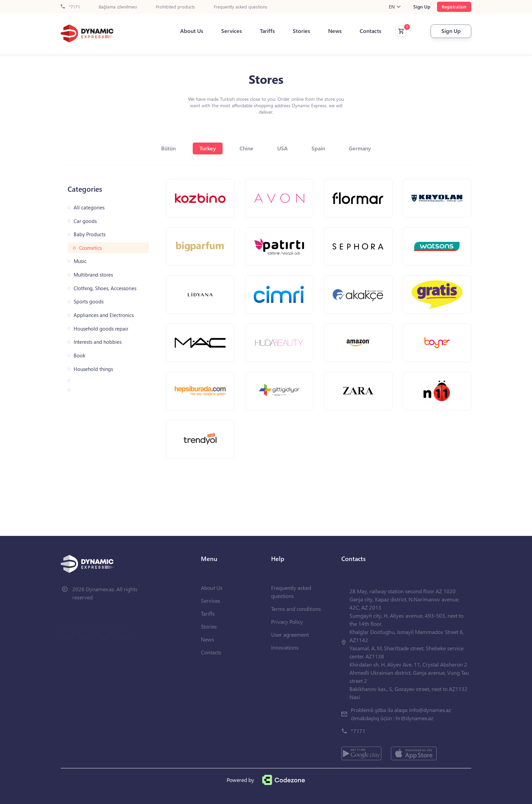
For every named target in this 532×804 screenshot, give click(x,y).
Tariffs (267, 31)
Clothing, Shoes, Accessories (105, 288)
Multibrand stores (93, 275)
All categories (89, 208)
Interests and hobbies (98, 342)
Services (232, 31)
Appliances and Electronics (104, 315)
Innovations (285, 647)
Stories (301, 31)
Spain (318, 148)
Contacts (370, 31)
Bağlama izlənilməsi (118, 7)
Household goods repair (101, 329)
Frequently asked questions (241, 7)
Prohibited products (175, 7)
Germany (360, 148)
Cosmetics (90, 248)
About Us (192, 31)
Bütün (168, 148)
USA (282, 148)
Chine (246, 148)
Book (79, 356)
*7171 (70, 7)
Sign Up (422, 7)
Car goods (85, 221)
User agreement (290, 634)
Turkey (208, 148)
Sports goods (89, 302)
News (335, 31)
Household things (93, 369)
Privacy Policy (287, 622)
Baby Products (90, 234)
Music (80, 261)
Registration (454, 7)
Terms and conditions (296, 609)
